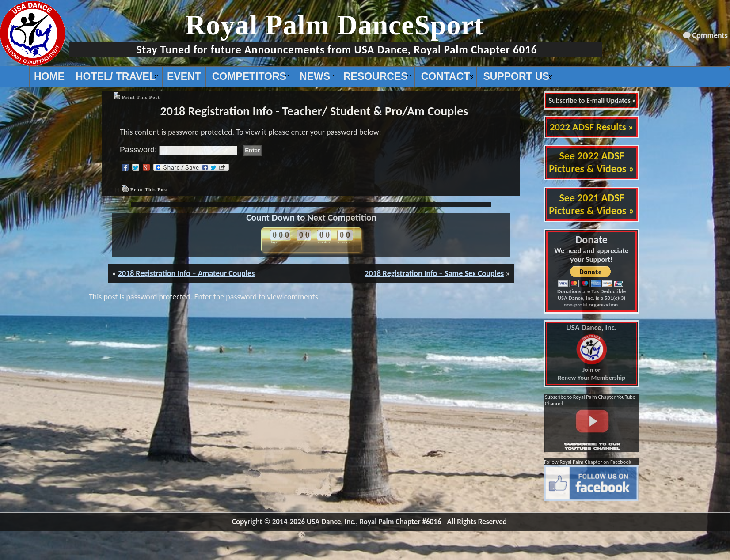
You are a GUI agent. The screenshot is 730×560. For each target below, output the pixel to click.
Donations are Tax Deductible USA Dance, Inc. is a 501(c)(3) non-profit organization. (591, 298)
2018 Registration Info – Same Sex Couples (434, 273)
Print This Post (141, 97)
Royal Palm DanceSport (335, 25)
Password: (179, 150)
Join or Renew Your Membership (591, 353)
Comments (710, 35)
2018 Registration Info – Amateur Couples (186, 273)
